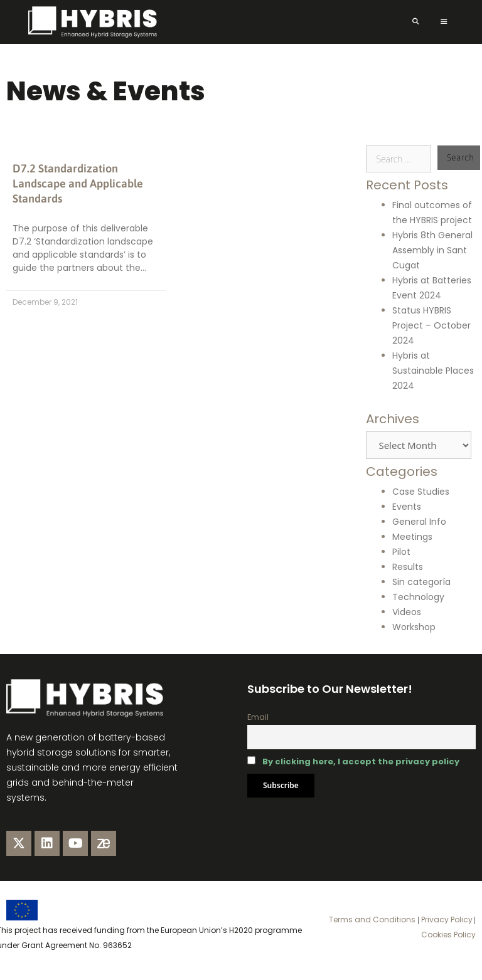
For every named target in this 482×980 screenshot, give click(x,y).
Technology (418, 597)
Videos (407, 612)
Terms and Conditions (372, 919)
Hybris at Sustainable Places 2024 (433, 371)
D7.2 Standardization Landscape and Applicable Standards (78, 183)
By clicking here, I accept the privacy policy (361, 761)
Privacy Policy (446, 919)
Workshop (414, 627)
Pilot (401, 552)
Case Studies (421, 492)
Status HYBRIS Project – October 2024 (431, 325)
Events (407, 507)
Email (258, 717)
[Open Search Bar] (415, 22)
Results (408, 567)
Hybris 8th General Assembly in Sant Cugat (432, 250)
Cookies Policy (448, 935)
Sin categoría (421, 582)
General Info (419, 522)
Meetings (412, 537)
